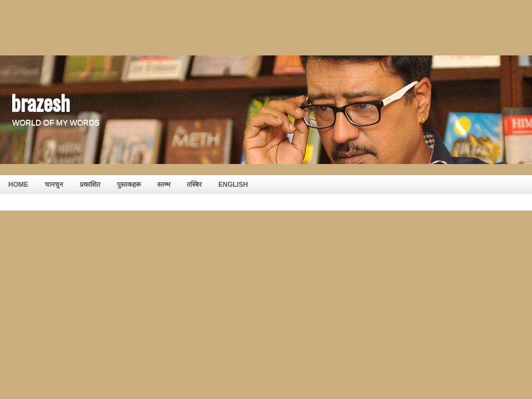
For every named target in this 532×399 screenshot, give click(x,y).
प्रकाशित (90, 185)
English (233, 185)
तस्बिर (194, 185)
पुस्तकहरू (129, 185)
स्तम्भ (164, 185)
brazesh (40, 102)
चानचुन (54, 185)
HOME (18, 185)
